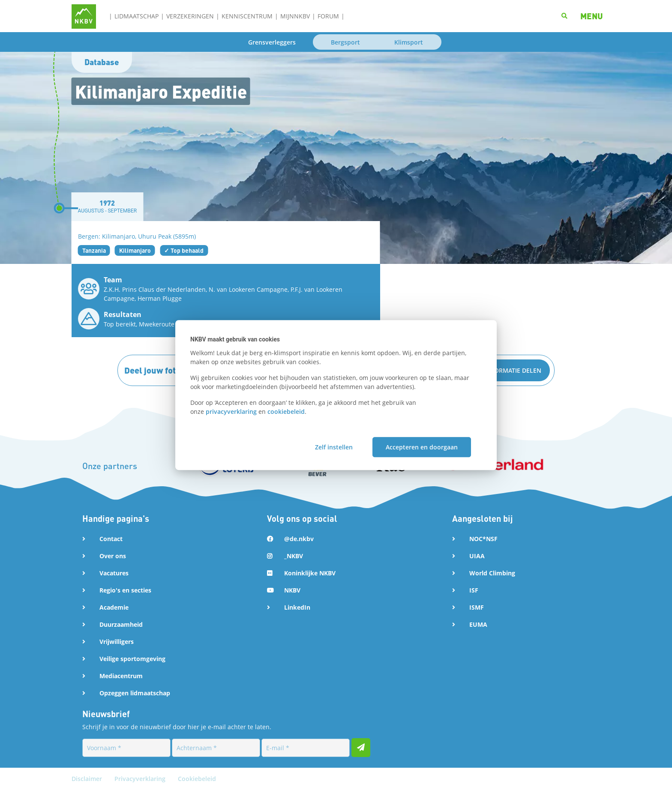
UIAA (477, 556)
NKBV (292, 590)
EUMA (478, 624)
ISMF (477, 607)
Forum (328, 16)
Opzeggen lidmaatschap (135, 693)
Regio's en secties (125, 590)
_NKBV (294, 556)
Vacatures (114, 573)
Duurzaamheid (121, 624)
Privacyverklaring (141, 779)
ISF (474, 590)
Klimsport (409, 42)
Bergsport (345, 42)
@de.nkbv (299, 539)
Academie (114, 607)
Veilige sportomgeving (132, 659)
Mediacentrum (121, 676)
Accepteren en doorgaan (422, 447)
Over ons (113, 556)
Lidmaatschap (136, 16)
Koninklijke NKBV (310, 573)
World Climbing (492, 573)
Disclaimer (88, 779)
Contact (111, 539)
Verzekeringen (190, 16)
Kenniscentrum (247, 16)
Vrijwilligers (117, 642)
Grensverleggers (272, 42)
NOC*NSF (483, 539)
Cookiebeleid (197, 779)
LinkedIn (297, 607)
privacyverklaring (231, 411)
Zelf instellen (334, 447)
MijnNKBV (295, 16)
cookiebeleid (286, 411)
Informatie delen (513, 370)
